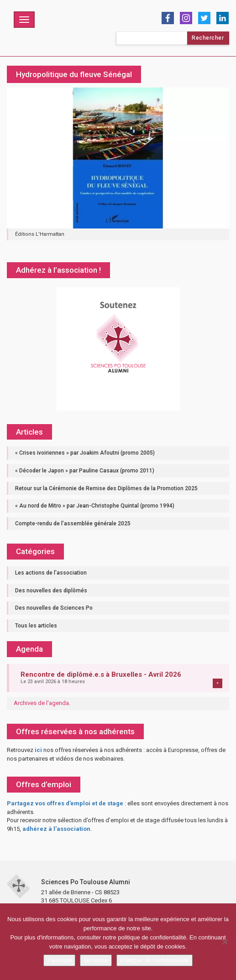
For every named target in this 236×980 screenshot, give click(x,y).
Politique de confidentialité (155, 960)
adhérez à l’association (56, 829)
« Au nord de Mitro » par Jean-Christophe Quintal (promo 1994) (95, 506)
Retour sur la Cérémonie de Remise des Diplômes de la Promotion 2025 (106, 488)
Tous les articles (36, 626)
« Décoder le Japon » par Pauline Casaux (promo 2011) (85, 471)
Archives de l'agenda (41, 703)
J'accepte (60, 960)
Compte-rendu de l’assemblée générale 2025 (73, 524)
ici (38, 750)
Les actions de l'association (51, 573)
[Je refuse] (225, 942)
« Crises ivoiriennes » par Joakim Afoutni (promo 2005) (85, 453)
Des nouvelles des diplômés (51, 591)
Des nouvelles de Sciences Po (54, 608)
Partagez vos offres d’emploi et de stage (65, 803)
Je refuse (96, 960)
